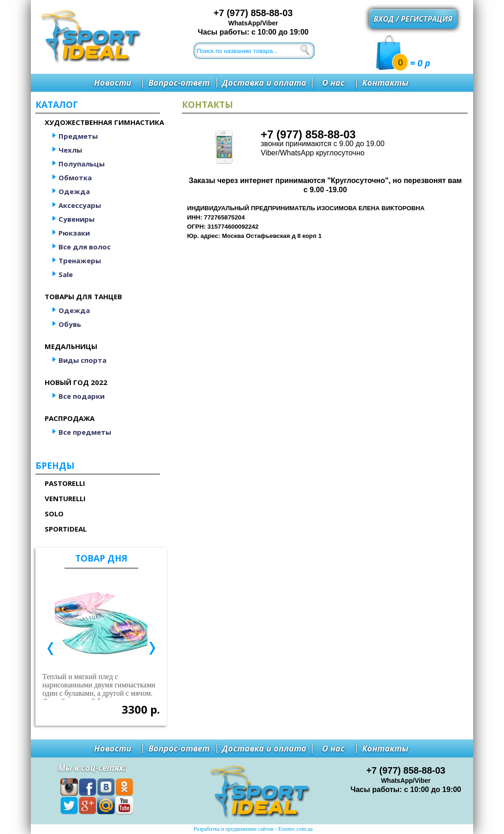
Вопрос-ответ (179, 83)
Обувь (70, 324)
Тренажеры (80, 260)
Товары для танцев (83, 296)
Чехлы (70, 150)
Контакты (385, 83)
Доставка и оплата (264, 83)
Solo (54, 514)
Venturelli (65, 498)
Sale (66, 274)
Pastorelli (65, 483)
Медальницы (71, 346)
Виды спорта (82, 360)
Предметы (78, 136)
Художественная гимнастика (104, 122)
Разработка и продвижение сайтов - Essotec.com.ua (253, 829)
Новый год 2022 (76, 382)
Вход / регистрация (413, 19)
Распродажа (70, 418)
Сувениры (76, 219)
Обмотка (75, 177)
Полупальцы (82, 164)
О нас (333, 83)
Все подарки (82, 396)
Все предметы (85, 432)
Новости (113, 83)
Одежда (74, 191)
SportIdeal (66, 529)
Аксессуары (80, 205)
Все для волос (85, 247)
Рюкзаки (74, 233)
